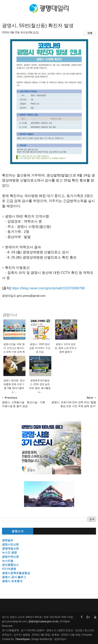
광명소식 (18, 531)
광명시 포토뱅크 (12, 581)
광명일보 (8, 540)
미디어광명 (9, 569)
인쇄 (90, 33)
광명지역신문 (10, 557)
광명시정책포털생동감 (16, 573)
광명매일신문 (10, 548)
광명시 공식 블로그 (14, 577)
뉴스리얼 (8, 561)
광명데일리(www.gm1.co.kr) (43, 621)
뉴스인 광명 (9, 552)
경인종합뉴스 (10, 565)
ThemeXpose (22, 639)
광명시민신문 (10, 544)
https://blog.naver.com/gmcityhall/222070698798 (48, 288)
